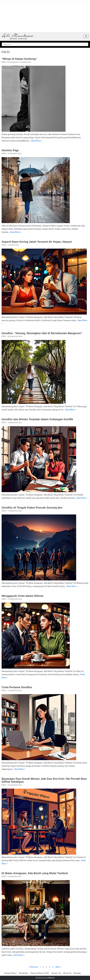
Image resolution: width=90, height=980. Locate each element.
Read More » (37, 141)
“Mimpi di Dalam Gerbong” (19, 59)
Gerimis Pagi (10, 150)
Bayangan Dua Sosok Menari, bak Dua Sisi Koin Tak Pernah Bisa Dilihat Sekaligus (44, 780)
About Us (67, 973)
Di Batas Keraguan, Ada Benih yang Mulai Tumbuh (35, 873)
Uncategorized (13, 62)
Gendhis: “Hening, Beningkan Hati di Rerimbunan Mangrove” (42, 333)
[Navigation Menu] (86, 36)
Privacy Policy (10, 973)
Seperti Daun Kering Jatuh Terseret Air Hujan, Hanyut (37, 242)
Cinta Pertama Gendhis (17, 687)
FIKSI (4, 62)
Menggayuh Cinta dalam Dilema (22, 596)
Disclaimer (23, 973)
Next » (58, 967)
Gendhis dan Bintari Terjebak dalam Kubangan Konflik (37, 419)
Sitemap (77, 973)
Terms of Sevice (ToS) (40, 973)
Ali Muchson (41, 978)
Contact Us (56, 973)
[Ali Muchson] (17, 36)
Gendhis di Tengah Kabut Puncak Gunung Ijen (32, 508)
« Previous (33, 967)
